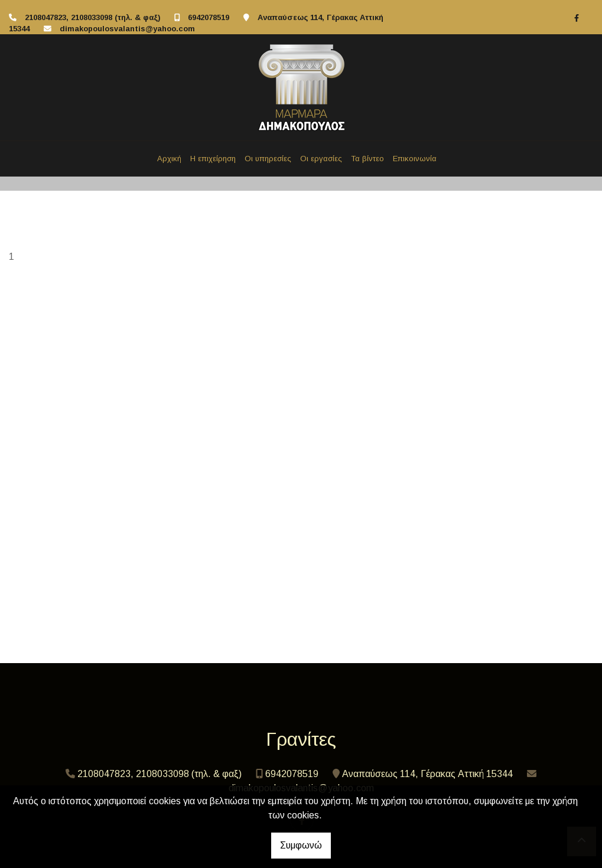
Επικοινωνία (415, 159)
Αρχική (169, 159)
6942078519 (209, 17)
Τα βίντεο (367, 159)
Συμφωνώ (301, 845)
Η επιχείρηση (213, 159)
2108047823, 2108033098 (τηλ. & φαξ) (92, 17)
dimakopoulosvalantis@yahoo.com (127, 29)
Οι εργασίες (321, 159)
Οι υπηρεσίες (268, 159)
